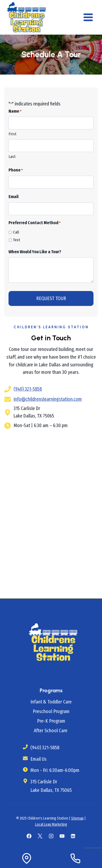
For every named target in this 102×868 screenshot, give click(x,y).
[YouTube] (62, 836)
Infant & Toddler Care (51, 702)
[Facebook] (29, 836)
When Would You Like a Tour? (35, 252)
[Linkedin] (73, 836)
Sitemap (77, 818)
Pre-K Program (51, 721)
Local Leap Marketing (51, 824)
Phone (16, 170)
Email (14, 197)
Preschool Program (51, 711)
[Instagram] (51, 836)
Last (12, 157)
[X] (40, 836)
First (12, 134)
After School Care (51, 731)
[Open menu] (88, 17)
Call (16, 232)
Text (17, 240)
